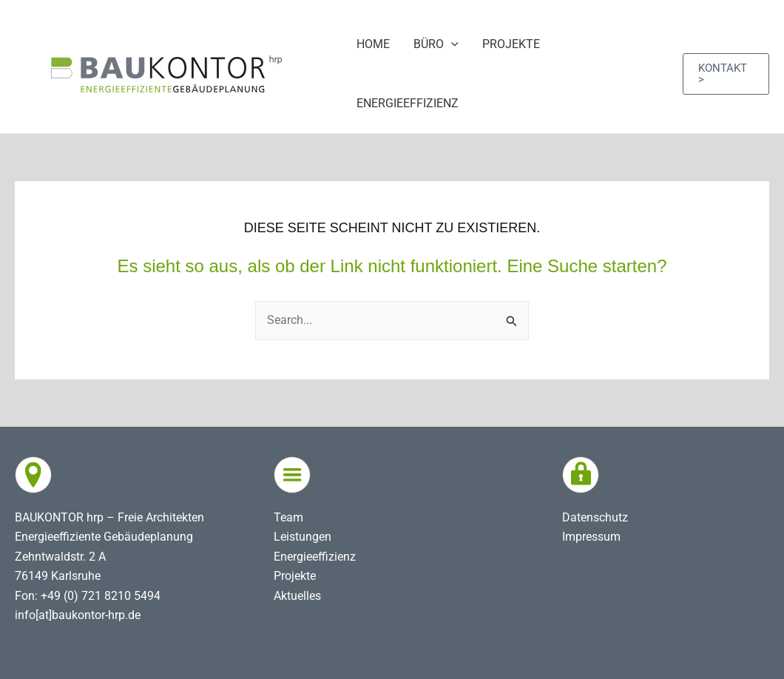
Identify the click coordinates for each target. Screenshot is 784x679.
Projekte (295, 576)
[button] (726, 74)
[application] (451, 44)
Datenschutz (595, 517)
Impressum (591, 537)
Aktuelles (297, 596)
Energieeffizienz (315, 557)
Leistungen (303, 537)
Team (288, 517)
